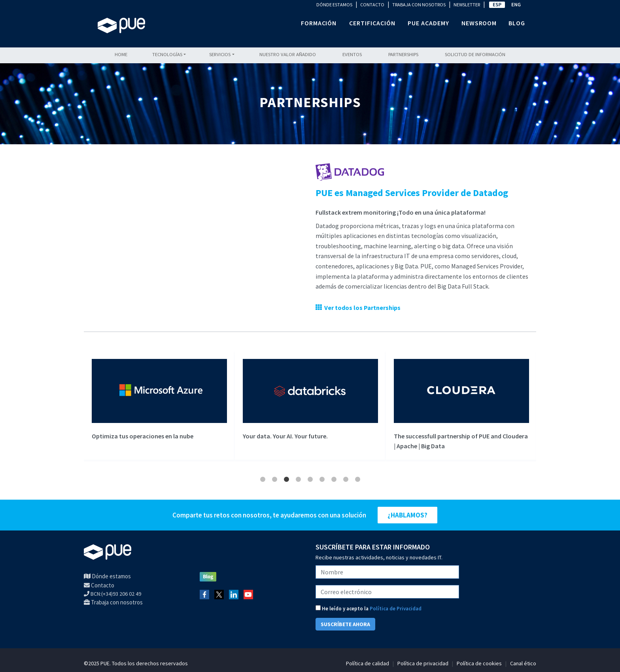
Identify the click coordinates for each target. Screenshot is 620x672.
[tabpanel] (159, 405)
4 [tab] (298, 479)
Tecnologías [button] (167, 54)
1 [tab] (263, 479)
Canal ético (523, 663)
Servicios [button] (220, 54)
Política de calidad (368, 663)
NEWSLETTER (467, 5)
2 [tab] (274, 479)
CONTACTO (372, 5)
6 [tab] (322, 479)
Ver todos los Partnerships (361, 308)
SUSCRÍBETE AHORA (345, 624)
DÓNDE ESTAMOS (334, 5)
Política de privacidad (423, 663)
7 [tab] (334, 479)
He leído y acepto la (369, 609)
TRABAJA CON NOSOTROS (419, 5)
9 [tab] (357, 479)
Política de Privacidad (396, 609)
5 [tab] (310, 479)
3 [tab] (286, 479)
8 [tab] (346, 479)
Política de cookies (479, 663)
